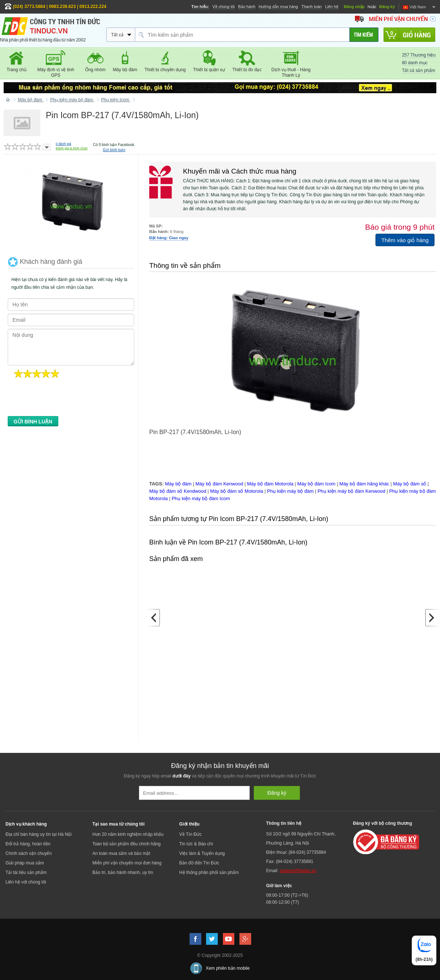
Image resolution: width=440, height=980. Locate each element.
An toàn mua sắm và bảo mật (121, 853)
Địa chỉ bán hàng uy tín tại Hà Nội (38, 834)
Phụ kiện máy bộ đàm (290, 491)
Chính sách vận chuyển (29, 853)
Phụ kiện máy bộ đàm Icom (201, 498)
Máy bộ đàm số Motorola (237, 491)
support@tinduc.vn (298, 871)
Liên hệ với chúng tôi (26, 882)
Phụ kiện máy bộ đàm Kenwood (351, 491)
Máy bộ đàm (178, 484)
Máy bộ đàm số (410, 484)
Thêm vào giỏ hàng (405, 240)
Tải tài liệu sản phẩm (26, 872)
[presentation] (63, 399)
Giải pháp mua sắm (25, 863)
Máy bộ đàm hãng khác (364, 484)
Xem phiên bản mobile (228, 968)
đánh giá (63, 144)
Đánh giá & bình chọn (72, 148)
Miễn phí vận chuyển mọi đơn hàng (127, 863)
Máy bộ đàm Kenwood (219, 484)
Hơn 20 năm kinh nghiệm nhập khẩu (128, 834)
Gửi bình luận (114, 150)
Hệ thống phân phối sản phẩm (209, 872)
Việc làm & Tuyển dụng (202, 853)
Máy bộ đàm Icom (316, 484)
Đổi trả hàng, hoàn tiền (28, 844)
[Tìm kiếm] (364, 35)
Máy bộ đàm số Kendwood (178, 491)
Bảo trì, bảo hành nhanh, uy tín (123, 872)
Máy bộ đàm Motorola (270, 484)
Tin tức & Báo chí (196, 844)
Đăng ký (387, 7)
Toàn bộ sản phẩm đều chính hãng (126, 844)
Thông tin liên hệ (284, 823)
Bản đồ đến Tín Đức (199, 863)
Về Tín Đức (190, 834)
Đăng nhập (354, 7)
